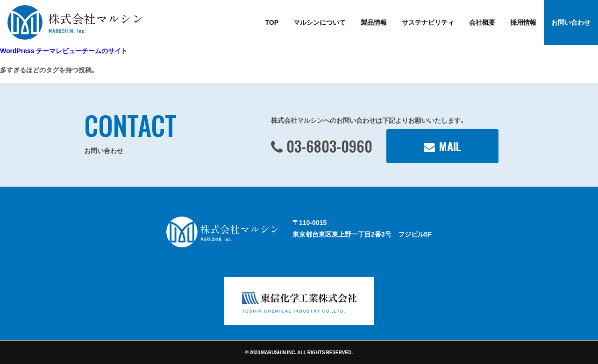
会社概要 (482, 22)
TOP (272, 22)
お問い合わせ (571, 22)
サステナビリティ (428, 22)
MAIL (450, 146)
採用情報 (523, 22)
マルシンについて (320, 22)
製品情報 (374, 22)
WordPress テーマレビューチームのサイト (64, 50)
